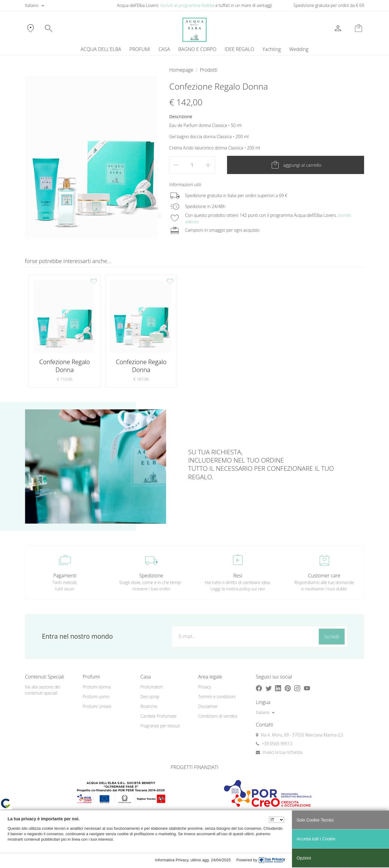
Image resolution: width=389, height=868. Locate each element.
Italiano (32, 5)
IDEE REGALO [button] (239, 49)
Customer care (324, 576)
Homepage (181, 70)
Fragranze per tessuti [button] (160, 726)
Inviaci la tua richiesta (282, 752)
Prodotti (208, 70)
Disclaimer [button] (208, 706)
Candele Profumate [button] (158, 716)
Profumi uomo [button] (96, 697)
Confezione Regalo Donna (65, 366)
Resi (238, 576)
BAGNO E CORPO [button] (197, 49)
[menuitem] (272, 49)
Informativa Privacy (172, 860)
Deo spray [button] (150, 697)
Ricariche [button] (149, 706)
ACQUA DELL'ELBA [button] (101, 49)
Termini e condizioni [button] (217, 697)
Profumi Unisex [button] (97, 706)
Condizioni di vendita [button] (218, 716)
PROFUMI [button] (140, 49)
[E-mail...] (244, 636)
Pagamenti (65, 576)
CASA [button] (164, 49)
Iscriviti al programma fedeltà (187, 5)
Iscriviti (332, 637)
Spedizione (151, 576)
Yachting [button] (272, 49)
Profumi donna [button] (97, 687)
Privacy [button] (205, 687)
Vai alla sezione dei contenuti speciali (42, 690)
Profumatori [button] (152, 687)
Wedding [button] (299, 49)
